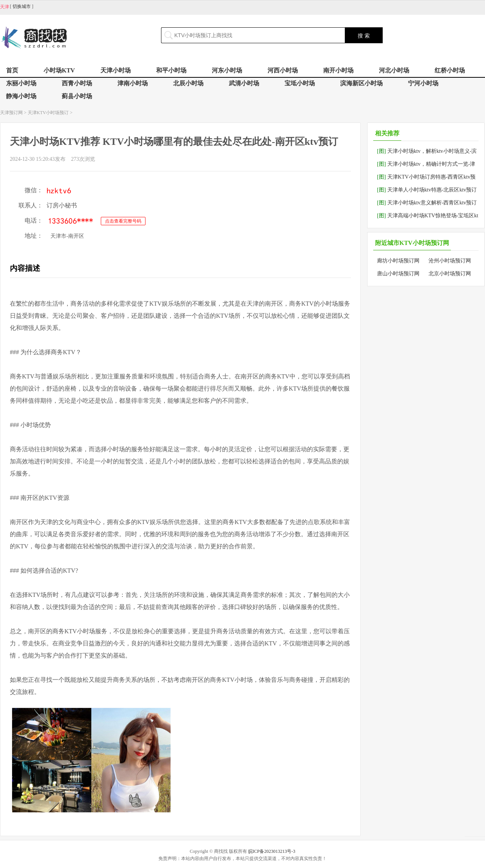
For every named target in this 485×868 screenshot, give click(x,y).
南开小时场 (338, 70)
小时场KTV (59, 70)
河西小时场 (283, 70)
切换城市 (22, 6)
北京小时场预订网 (450, 274)
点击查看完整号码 (123, 221)
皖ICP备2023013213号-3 (272, 851)
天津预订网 (11, 113)
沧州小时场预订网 (450, 261)
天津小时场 (116, 70)
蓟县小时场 (77, 96)
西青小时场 (77, 83)
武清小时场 (244, 83)
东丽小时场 (21, 83)
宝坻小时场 (300, 83)
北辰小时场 (188, 83)
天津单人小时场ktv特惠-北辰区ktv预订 (427, 190)
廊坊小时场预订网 (398, 261)
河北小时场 (394, 70)
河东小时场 (227, 70)
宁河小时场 (423, 83)
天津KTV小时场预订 (48, 113)
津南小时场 (133, 83)
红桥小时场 (450, 70)
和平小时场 (171, 70)
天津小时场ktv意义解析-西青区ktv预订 (427, 203)
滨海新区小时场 (361, 83)
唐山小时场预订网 (398, 274)
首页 (12, 70)
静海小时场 (21, 96)
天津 (5, 7)
